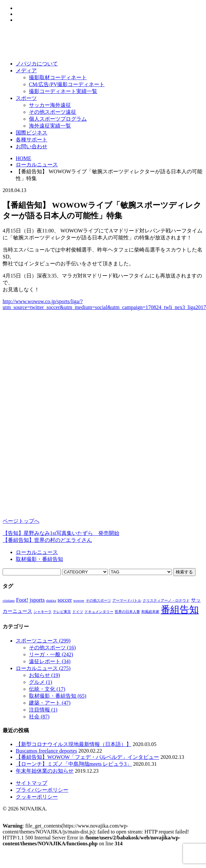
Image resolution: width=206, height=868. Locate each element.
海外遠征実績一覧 (50, 126)
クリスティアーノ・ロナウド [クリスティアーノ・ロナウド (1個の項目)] (166, 601)
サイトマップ (32, 783)
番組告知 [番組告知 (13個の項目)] (180, 610)
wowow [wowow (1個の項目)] (79, 601)
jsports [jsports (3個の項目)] (37, 600)
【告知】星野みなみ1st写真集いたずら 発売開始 (61, 533)
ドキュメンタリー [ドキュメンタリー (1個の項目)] (99, 612)
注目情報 (43, 710)
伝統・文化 (47, 689)
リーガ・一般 (51, 654)
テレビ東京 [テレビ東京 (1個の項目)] (62, 612)
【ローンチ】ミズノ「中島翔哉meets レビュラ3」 (74, 764)
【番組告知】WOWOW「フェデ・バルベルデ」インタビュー (87, 757)
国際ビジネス (32, 133)
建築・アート (50, 703)
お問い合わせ (32, 146)
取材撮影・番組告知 (39, 559)
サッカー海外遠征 (50, 105)
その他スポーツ (52, 648)
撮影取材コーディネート (58, 77)
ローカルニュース (37, 165)
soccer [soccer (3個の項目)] (65, 600)
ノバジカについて (37, 64)
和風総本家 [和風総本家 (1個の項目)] (150, 612)
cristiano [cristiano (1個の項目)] (9, 601)
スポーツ (26, 98)
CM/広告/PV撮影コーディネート (67, 84)
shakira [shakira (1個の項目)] (51, 601)
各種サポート (32, 140)
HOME (23, 158)
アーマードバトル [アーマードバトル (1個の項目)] (127, 601)
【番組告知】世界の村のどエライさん (47, 540)
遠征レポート (50, 661)
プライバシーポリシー (42, 790)
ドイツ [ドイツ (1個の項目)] (78, 612)
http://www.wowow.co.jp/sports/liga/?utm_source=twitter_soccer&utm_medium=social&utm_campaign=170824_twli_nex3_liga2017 (104, 304)
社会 (39, 717)
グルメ (41, 682)
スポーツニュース (43, 641)
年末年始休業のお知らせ (45, 771)
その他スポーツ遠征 (53, 112)
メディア (26, 71)
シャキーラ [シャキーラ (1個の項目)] (43, 612)
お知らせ (45, 675)
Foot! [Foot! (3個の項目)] (22, 600)
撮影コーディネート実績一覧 (63, 91)
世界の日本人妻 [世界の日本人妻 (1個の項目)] (127, 612)
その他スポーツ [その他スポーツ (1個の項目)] (98, 601)
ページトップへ (21, 521)
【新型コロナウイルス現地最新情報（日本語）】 (74, 744)
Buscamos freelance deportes (46, 751)
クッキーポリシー (37, 797)
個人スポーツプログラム (58, 119)
